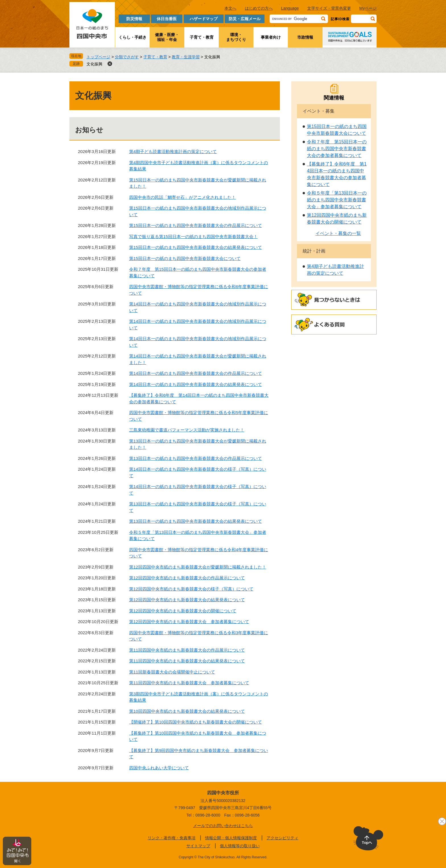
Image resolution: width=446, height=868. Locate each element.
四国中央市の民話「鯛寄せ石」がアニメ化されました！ (182, 197)
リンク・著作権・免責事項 (172, 838)
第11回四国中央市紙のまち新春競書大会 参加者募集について (189, 683)
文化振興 (94, 64)
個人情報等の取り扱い (240, 846)
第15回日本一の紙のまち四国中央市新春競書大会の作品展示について (196, 225)
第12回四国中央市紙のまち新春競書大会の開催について (183, 611)
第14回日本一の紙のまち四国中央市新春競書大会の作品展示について (196, 373)
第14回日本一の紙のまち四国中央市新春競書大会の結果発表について (196, 384)
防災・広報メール (245, 19)
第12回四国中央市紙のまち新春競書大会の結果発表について (187, 600)
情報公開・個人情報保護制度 (231, 838)
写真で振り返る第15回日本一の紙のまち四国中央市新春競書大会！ (193, 236)
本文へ (230, 8)
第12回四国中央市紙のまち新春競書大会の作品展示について (187, 578)
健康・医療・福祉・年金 (167, 37)
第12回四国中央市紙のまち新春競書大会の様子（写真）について (191, 589)
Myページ (368, 8)
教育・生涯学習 (186, 57)
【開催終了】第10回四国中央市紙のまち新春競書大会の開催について (196, 722)
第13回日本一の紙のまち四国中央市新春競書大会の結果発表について (196, 521)
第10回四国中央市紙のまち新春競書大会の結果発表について (187, 711)
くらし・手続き (133, 37)
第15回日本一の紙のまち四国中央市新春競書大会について (185, 258)
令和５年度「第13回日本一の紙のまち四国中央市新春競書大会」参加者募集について (337, 200)
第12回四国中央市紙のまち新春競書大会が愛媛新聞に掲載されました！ (198, 567)
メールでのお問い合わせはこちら (223, 826)
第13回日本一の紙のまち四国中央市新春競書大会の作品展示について (196, 458)
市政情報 (305, 37)
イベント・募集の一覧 (338, 233)
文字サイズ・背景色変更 (329, 8)
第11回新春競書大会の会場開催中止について (172, 672)
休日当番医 (167, 19)
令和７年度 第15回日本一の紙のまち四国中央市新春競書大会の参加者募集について (337, 149)
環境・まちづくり (236, 37)
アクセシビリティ (282, 838)
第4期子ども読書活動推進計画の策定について (173, 151)
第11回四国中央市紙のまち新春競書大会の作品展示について (187, 650)
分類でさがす (127, 57)
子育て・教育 (202, 37)
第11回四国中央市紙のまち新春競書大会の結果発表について (187, 661)
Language (290, 8)
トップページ (98, 57)
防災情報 (134, 19)
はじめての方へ (259, 8)
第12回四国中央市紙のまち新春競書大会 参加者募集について (189, 622)
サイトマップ (198, 846)
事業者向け (271, 37)
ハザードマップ (204, 19)
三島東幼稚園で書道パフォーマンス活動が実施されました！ (187, 430)
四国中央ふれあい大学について (159, 768)
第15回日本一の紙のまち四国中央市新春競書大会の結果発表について (196, 247)
